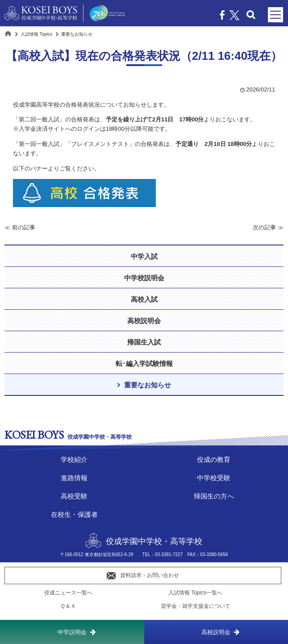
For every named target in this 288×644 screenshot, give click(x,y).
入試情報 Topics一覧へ (195, 593)
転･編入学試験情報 (144, 364)
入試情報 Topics (36, 34)
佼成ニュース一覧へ (68, 593)
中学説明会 (72, 632)
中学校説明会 (144, 278)
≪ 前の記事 (20, 227)
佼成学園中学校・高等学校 (144, 541)
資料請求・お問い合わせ (143, 576)
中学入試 (144, 256)
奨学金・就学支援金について (196, 606)
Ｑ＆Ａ (68, 606)
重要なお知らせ (148, 385)
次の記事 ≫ (268, 227)
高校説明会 (216, 632)
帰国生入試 (144, 342)
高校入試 (144, 299)
